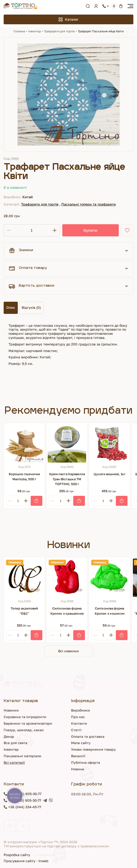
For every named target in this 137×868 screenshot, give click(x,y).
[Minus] (10, 501)
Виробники (81, 710)
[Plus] (26, 501)
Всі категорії (14, 762)
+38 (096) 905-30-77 (25, 794)
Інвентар (35, 31)
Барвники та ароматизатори (28, 723)
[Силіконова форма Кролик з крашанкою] (67, 578)
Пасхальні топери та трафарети (89, 204)
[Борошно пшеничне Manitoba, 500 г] (24, 443)
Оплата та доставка (88, 736)
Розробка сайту (30, 855)
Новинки (11, 710)
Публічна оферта (86, 762)
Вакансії (78, 756)
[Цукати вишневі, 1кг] (110, 443)
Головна (19, 31)
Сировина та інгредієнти (25, 717)
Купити (90, 230)
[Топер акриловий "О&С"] (24, 578)
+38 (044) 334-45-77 (25, 807)
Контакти (79, 723)
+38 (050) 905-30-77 (25, 800)
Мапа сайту (81, 743)
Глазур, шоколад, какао (24, 730)
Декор (9, 736)
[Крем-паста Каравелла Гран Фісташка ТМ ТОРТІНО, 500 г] (67, 443)
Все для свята (15, 743)
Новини (78, 769)
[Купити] (37, 501)
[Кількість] (32, 230)
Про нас (78, 717)
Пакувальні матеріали (23, 756)
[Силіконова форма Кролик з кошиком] (110, 578)
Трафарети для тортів (59, 31)
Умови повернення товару (93, 749)
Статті (76, 730)
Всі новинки (68, 651)
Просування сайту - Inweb (31, 861)
